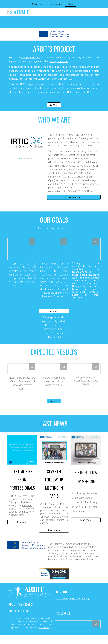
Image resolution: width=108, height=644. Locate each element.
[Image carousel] (26, 145)
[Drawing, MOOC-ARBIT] (54, 369)
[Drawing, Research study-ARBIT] (22, 369)
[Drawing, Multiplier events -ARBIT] (86, 369)
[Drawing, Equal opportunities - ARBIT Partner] (54, 249)
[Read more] (22, 522)
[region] (54, 4)
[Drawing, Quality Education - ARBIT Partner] (86, 249)
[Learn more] (54, 105)
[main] (54, 70)
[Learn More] (54, 311)
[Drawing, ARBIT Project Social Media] (78, 624)
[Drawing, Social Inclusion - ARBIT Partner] (22, 249)
